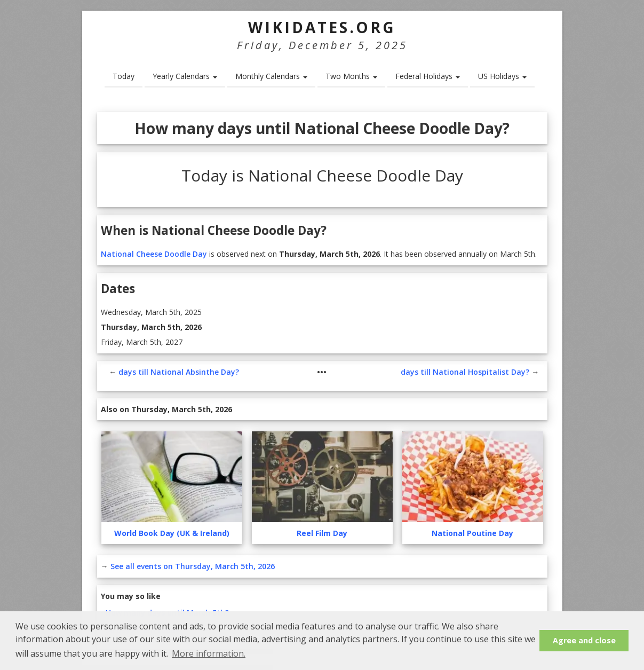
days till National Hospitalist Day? (465, 372)
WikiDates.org (322, 27)
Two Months (351, 76)
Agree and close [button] (584, 640)
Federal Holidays (428, 76)
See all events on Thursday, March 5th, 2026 (193, 566)
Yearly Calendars (185, 76)
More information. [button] (209, 653)
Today (124, 76)
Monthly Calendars (271, 76)
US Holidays (502, 76)
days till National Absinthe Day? (179, 372)
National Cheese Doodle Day (154, 254)
